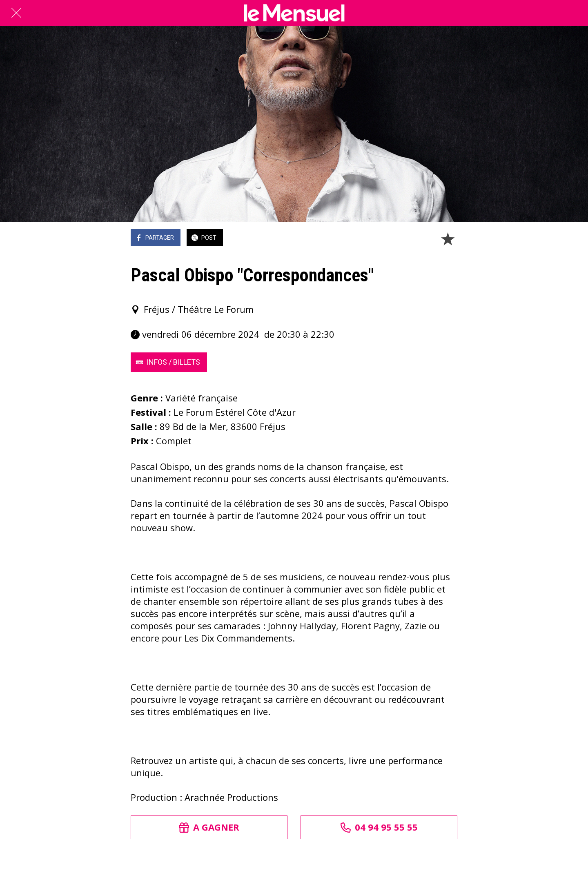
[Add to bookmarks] (448, 238)
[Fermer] (16, 13)
